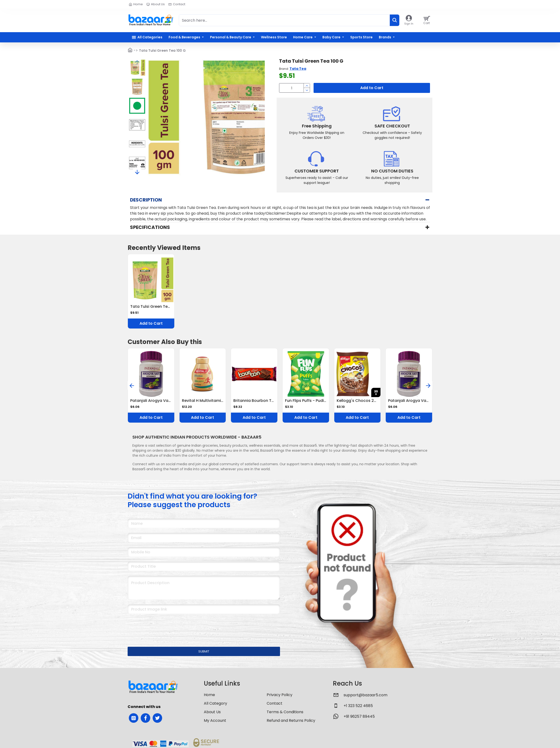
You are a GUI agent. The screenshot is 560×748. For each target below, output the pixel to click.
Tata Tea (298, 69)
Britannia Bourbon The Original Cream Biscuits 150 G (254, 401)
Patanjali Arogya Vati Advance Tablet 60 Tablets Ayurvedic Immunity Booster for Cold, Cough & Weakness (151, 401)
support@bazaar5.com (365, 695)
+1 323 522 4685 (358, 706)
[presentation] (161, 627)
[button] (137, 62)
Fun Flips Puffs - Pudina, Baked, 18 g (306, 401)
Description (146, 200)
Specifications (150, 227)
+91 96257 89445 (359, 716)
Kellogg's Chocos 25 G (357, 401)
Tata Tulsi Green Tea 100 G (151, 307)
